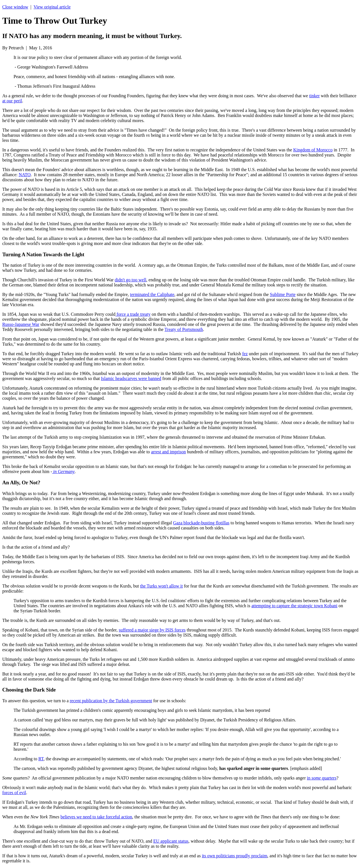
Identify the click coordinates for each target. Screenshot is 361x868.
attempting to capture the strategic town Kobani (295, 606)
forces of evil (14, 793)
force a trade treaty (133, 314)
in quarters (322, 778)
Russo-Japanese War (21, 324)
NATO (25, 175)
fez (245, 354)
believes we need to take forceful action (96, 817)
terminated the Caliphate (152, 294)
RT (41, 759)
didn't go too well (131, 280)
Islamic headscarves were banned (131, 378)
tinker (314, 96)
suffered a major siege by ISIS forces (152, 630)
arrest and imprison (168, 452)
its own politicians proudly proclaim (235, 856)
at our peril (12, 101)
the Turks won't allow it (161, 586)
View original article (52, 7)
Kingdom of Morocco (313, 150)
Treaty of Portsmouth (184, 329)
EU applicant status (171, 841)
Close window (15, 7)
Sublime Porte (283, 294)
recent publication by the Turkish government (111, 701)
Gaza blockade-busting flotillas (201, 523)
